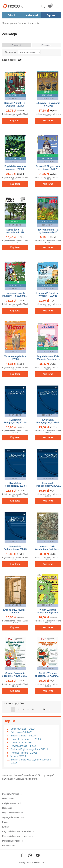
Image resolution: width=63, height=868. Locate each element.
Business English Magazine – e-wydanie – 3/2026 (15, 296)
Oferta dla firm (9, 846)
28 (44, 709)
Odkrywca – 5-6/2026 (21, 732)
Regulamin (7, 808)
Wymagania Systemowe (13, 817)
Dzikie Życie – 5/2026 (21, 743)
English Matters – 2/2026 (23, 736)
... (38, 709)
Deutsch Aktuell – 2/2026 (23, 729)
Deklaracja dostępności (13, 841)
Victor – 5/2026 (18, 756)
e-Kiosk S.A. (40, 862)
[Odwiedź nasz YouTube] (38, 855)
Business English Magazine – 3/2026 (29, 749)
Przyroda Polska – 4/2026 (24, 746)
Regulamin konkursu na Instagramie (18, 836)
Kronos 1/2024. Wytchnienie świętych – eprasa (48, 549)
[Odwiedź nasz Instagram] (30, 855)
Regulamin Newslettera (13, 813)
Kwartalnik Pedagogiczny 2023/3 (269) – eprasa (15, 549)
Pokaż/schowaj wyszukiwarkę (44, 6)
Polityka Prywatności (11, 803)
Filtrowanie (46, 45)
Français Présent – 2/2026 (24, 753)
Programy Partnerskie (12, 794)
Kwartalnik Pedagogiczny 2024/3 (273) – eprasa (48, 422)
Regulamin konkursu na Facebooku (18, 831)
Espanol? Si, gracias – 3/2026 (26, 739)
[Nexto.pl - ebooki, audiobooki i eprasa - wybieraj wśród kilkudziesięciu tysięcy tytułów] (13, 6)
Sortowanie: (11, 52)
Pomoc (5, 822)
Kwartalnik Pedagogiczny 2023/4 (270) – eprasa (15, 486)
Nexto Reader (8, 799)
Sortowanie (17, 45)
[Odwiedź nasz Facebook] (22, 855)
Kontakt (6, 827)
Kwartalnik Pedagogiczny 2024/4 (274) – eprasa (15, 422)
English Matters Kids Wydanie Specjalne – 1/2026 (32, 761)
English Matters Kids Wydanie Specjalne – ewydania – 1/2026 (48, 359)
